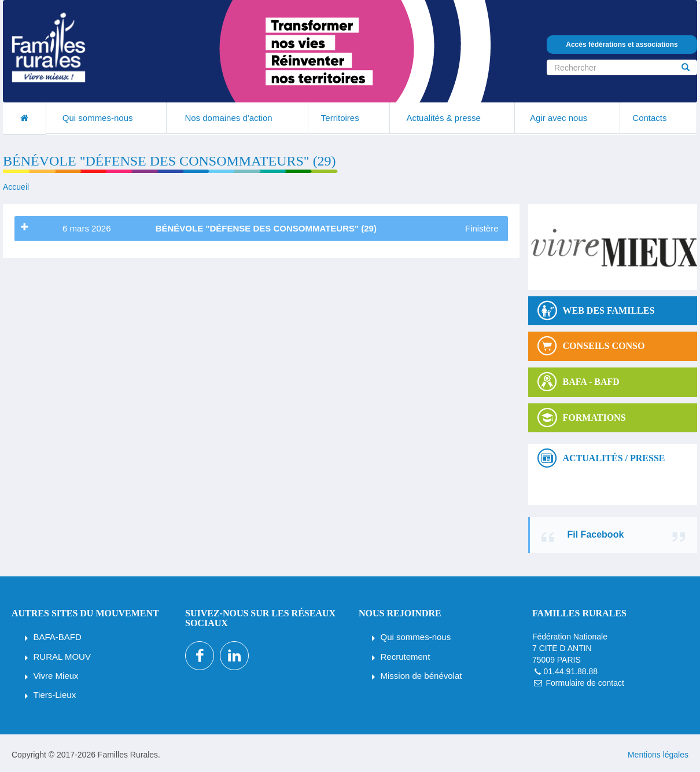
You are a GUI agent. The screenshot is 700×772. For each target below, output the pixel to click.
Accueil (16, 187)
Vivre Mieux (56, 676)
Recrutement (406, 657)
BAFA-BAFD (58, 637)
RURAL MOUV (62, 657)
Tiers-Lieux (55, 695)
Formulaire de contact (585, 683)
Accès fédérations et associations (622, 45)
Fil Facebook (596, 534)
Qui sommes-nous (416, 637)
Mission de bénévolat (421, 676)
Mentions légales (658, 755)
